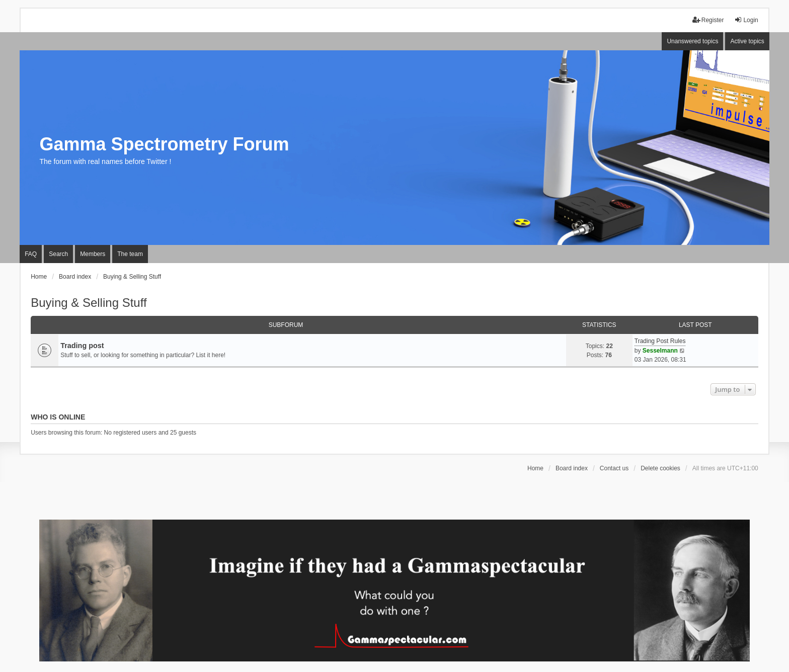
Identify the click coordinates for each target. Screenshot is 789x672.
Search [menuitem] (58, 254)
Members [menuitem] (93, 254)
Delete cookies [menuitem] (660, 468)
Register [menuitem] (708, 20)
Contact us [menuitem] (614, 468)
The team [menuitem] (130, 254)
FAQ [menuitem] (31, 254)
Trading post (82, 346)
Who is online (58, 417)
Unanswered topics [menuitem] (692, 41)
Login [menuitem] (746, 20)
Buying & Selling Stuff (89, 303)
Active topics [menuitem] (747, 41)
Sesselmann (660, 351)
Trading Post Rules (660, 341)
